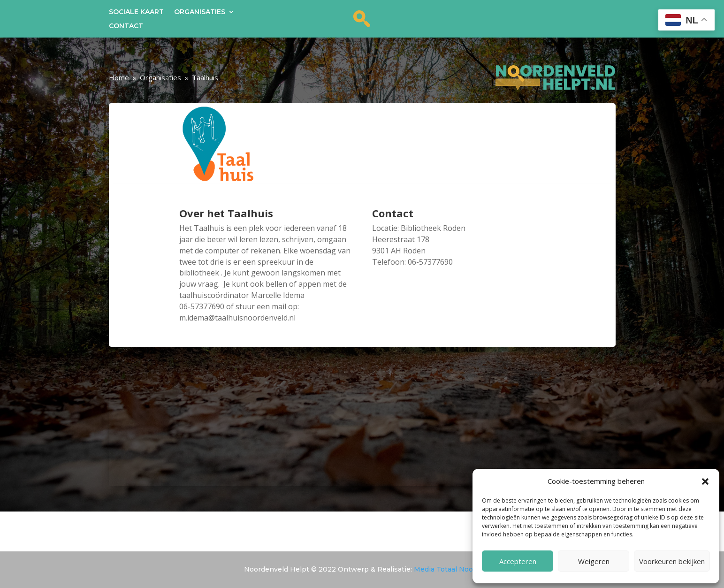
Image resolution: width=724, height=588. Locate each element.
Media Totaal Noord (447, 569)
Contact (126, 26)
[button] (705, 481)
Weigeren (594, 561)
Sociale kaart (136, 12)
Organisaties (200, 12)
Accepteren (518, 561)
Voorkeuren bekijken (672, 561)
